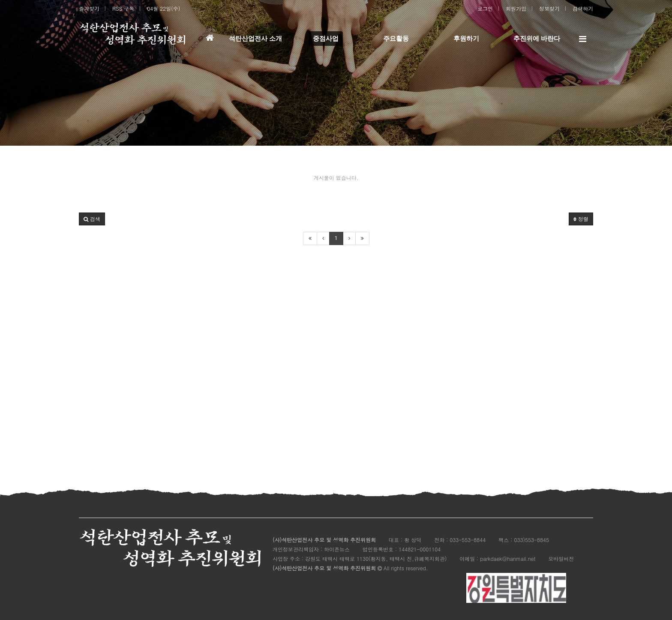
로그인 (485, 8)
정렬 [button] (581, 219)
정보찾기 (549, 8)
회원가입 (516, 8)
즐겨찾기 (89, 8)
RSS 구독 (123, 8)
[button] (92, 219)
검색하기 (583, 8)
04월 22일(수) (163, 8)
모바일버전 (561, 559)
